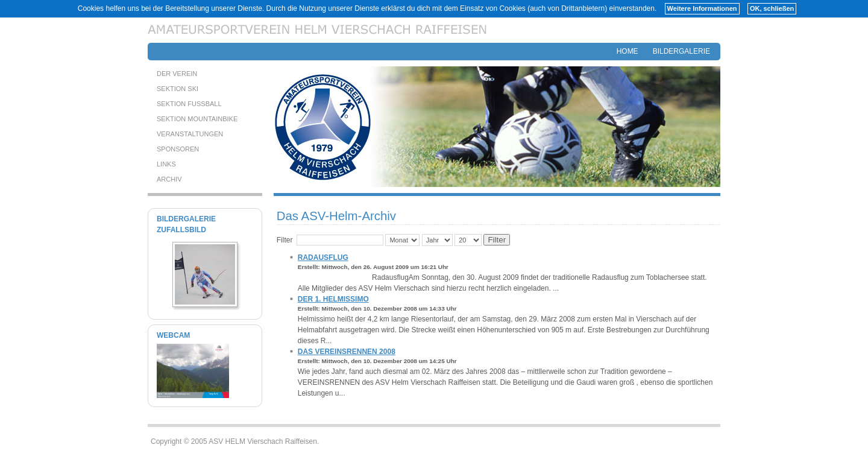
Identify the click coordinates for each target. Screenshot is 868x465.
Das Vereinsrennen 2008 (347, 352)
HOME (627, 51)
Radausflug (323, 258)
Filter (497, 240)
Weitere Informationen (702, 8)
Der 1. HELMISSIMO (333, 299)
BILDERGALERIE (681, 51)
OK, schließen (772, 8)
